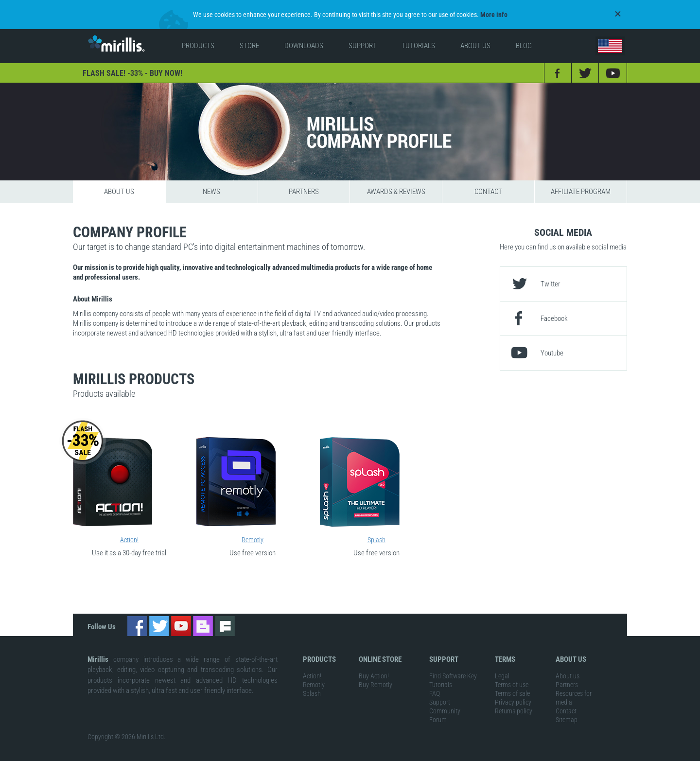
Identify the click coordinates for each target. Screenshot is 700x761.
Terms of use (512, 684)
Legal (502, 675)
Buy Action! (374, 675)
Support (440, 701)
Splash (376, 538)
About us (119, 190)
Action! (129, 538)
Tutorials (441, 684)
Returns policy (514, 710)
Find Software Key (453, 675)
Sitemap (567, 719)
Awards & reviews (396, 190)
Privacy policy (513, 701)
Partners (304, 190)
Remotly (253, 538)
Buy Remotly (376, 684)
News (211, 190)
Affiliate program (581, 190)
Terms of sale (512, 692)
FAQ (435, 692)
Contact (488, 190)
